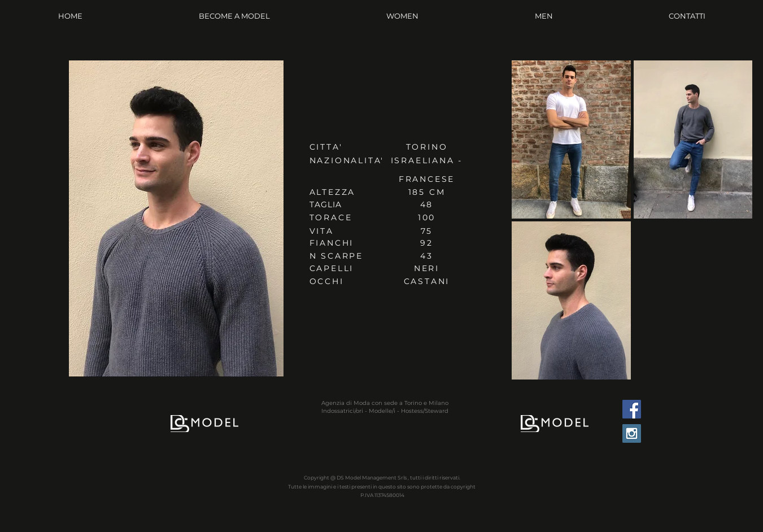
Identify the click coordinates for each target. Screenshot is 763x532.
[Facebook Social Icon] (632, 409)
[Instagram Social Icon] (632, 433)
